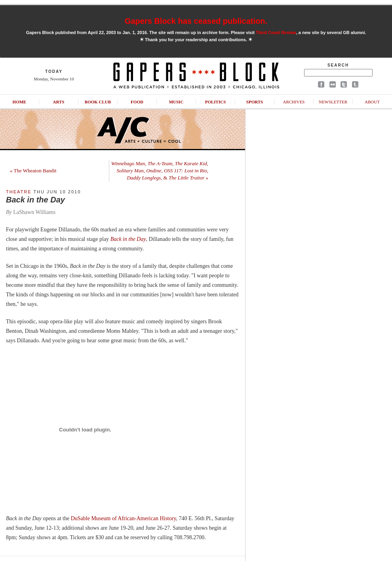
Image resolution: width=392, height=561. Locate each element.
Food (137, 102)
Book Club (98, 102)
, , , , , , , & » (160, 171)
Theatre (19, 192)
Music (176, 102)
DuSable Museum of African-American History (124, 518)
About (372, 102)
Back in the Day (128, 239)
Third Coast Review (276, 32)
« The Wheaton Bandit (33, 171)
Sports (255, 102)
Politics (216, 102)
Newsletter (333, 102)
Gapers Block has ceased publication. (196, 21)
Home (20, 102)
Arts (59, 102)
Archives (294, 102)
